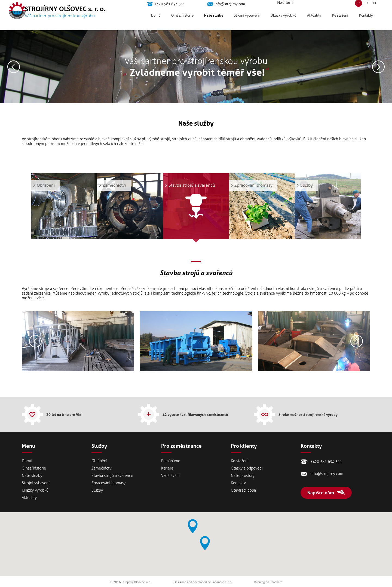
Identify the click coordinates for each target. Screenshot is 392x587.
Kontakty (366, 24)
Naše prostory (243, 476)
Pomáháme (171, 461)
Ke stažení (340, 24)
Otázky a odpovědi (247, 468)
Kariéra (167, 468)
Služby (97, 490)
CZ (359, 11)
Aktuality (314, 24)
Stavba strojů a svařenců (112, 476)
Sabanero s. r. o (221, 582)
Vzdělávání (170, 476)
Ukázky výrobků (283, 24)
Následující (378, 67)
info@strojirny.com (230, 12)
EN (367, 11)
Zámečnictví (102, 468)
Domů (156, 24)
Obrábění (99, 461)
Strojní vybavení (247, 24)
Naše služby (214, 24)
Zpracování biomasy (108, 483)
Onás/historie (182, 24)
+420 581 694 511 (170, 12)
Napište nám (321, 493)
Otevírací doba (243, 490)
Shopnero (276, 582)
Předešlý (14, 67)
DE (375, 11)
